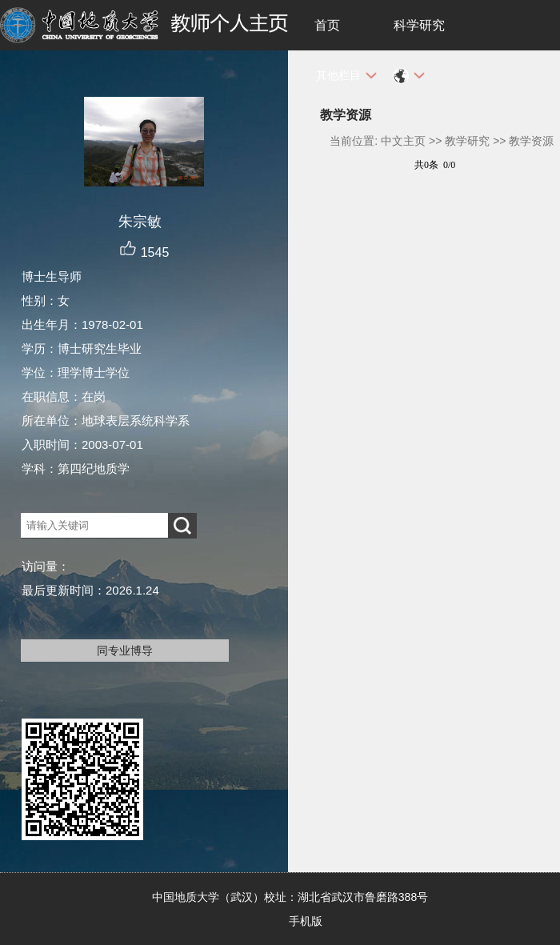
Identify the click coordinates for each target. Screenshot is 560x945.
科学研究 (419, 25)
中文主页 (403, 141)
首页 (327, 25)
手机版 (306, 921)
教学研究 (467, 141)
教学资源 (531, 141)
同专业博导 (125, 651)
